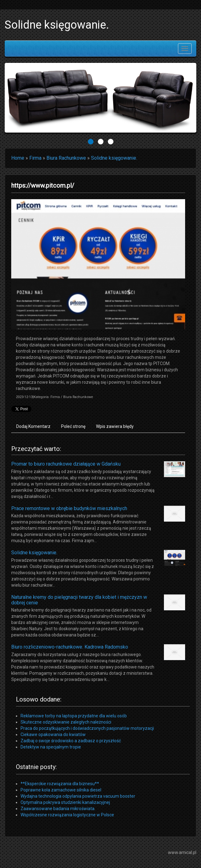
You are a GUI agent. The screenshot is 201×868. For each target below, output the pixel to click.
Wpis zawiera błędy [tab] (115, 426)
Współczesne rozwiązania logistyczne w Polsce (67, 815)
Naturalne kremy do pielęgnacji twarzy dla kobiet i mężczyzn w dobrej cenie (79, 600)
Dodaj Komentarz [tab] (33, 426)
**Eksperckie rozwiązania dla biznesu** (60, 784)
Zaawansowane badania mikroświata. (58, 809)
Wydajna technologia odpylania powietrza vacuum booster (78, 796)
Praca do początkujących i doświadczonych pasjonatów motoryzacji (87, 728)
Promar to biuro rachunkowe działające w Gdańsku (66, 464)
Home (18, 158)
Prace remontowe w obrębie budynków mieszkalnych (69, 508)
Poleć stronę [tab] (73, 426)
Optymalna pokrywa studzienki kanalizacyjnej (65, 802)
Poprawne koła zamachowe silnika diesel (61, 790)
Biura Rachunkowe (66, 158)
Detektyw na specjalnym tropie (51, 747)
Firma (35, 158)
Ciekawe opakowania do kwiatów (53, 734)
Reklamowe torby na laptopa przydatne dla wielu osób (74, 716)
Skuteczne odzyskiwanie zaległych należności (66, 722)
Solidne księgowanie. (114, 158)
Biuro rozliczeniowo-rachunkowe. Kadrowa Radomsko (70, 647)
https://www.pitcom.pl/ (43, 185)
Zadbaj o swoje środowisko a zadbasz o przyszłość (71, 741)
